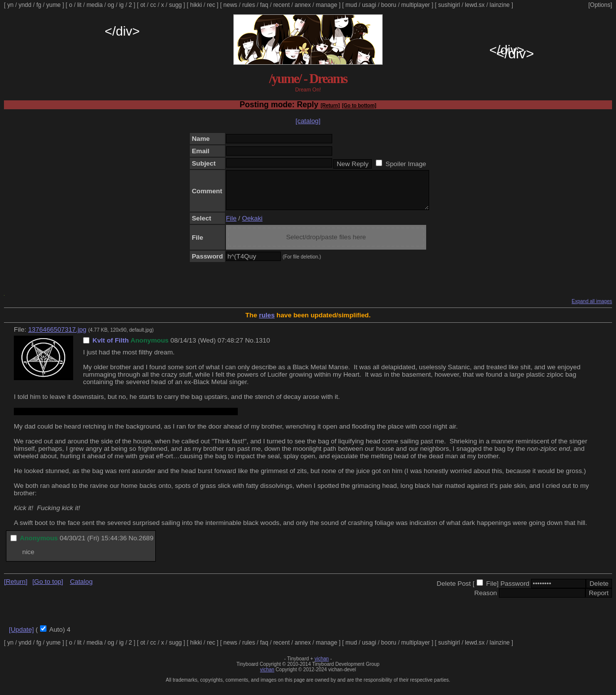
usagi (369, 5)
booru (389, 5)
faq (264, 5)
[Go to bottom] (359, 106)
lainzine (500, 5)
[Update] (21, 637)
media (95, 5)
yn (11, 5)
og (111, 5)
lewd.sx (475, 5)
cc (153, 5)
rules (249, 5)
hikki (196, 5)
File (231, 226)
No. (250, 348)
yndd (25, 5)
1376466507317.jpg (57, 337)
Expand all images (592, 309)
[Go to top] (47, 589)
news (230, 5)
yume (53, 5)
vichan (322, 666)
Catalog (81, 589)
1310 (263, 348)
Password (515, 591)
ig (121, 5)
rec (211, 5)
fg (39, 5)
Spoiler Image (406, 164)
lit (79, 5)
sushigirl (449, 5)
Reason (485, 600)
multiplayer (416, 5)
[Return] (330, 106)
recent (282, 5)
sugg (176, 5)
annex (303, 5)
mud (351, 5)
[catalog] (308, 121)
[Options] (600, 5)
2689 (146, 545)
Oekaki (252, 226)
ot (143, 5)
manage (327, 5)
